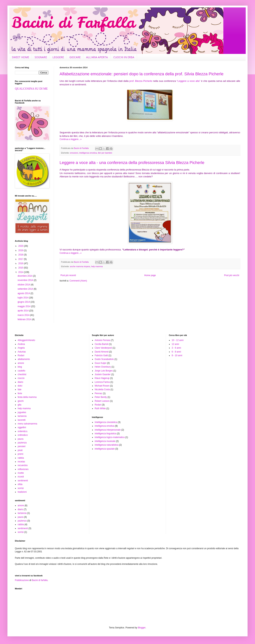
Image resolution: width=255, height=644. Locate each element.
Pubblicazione (22, 580)
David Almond (102, 352)
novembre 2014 (26, 280)
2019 (21, 250)
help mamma (97, 266)
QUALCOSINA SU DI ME (31, 89)
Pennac (99, 393)
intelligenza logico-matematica (110, 437)
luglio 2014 (23, 298)
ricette (21, 473)
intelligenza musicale (105, 441)
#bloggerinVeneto (26, 340)
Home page (150, 275)
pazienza (22, 443)
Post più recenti (68, 275)
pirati (20, 450)
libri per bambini (105, 153)
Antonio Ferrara (102, 340)
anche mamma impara (80, 266)
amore (21, 363)
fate (20, 389)
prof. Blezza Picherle (141, 81)
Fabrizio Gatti (101, 355)
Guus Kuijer (101, 363)
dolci (20, 386)
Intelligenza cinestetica (106, 422)
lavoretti (22, 420)
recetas (21, 462)
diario (20, 382)
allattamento (24, 359)
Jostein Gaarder (103, 374)
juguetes (22, 412)
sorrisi (21, 488)
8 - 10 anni (177, 355)
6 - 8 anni (176, 352)
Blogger (142, 628)
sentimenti (23, 481)
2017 (21, 259)
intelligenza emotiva (88, 153)
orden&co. (23, 431)
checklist (22, 374)
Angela (21, 348)
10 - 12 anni (177, 340)
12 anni (175, 344)
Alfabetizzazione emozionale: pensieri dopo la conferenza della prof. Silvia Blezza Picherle (142, 74)
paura (21, 439)
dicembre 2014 (25, 276)
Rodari (21, 355)
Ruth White (100, 408)
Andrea (21, 344)
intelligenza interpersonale (108, 430)
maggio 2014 (24, 306)
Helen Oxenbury (103, 367)
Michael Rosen (102, 386)
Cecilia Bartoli (102, 344)
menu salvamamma (27, 424)
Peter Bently (101, 397)
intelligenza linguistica (106, 434)
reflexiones (23, 469)
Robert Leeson (102, 401)
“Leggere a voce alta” (188, 81)
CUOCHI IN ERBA (124, 57)
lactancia (22, 416)
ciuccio (21, 378)
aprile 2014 (23, 311)
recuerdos (23, 465)
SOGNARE (41, 57)
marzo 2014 (24, 315)
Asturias (22, 352)
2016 (21, 263)
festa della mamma (27, 397)
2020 (21, 246)
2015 (21, 268)
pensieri (22, 446)
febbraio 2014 (25, 319)
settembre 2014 (26, 289)
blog (20, 367)
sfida (20, 484)
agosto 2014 (24, 293)
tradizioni (22, 492)
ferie (20, 393)
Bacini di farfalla (40, 580)
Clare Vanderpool (103, 348)
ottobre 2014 (24, 285)
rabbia (21, 458)
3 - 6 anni (176, 348)
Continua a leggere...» (71, 139)
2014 (21, 272)
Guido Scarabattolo (104, 359)
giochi (21, 401)
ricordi (21, 477)
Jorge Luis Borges (104, 371)
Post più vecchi (232, 275)
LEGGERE (58, 57)
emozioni (74, 153)
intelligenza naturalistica (107, 445)
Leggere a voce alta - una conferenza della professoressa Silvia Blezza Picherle (132, 163)
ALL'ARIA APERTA (97, 57)
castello (21, 371)
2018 (21, 255)
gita (19, 405)
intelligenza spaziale (105, 449)
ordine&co (23, 435)
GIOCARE (75, 57)
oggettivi (22, 427)
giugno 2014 (24, 302)
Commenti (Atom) (78, 281)
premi (20, 454)
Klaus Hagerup (102, 378)
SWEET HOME (20, 57)
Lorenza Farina (102, 382)
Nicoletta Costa (102, 389)
